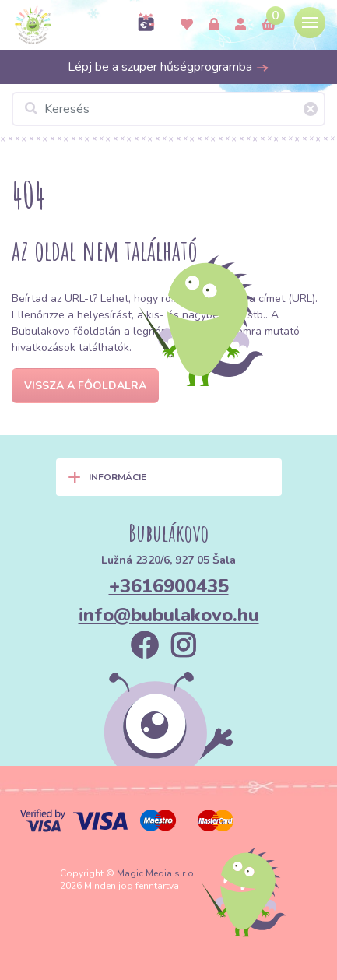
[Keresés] (168, 109)
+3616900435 (169, 586)
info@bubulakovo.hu (169, 615)
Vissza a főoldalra (85, 386)
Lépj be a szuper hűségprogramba (168, 67)
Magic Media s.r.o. (156, 873)
